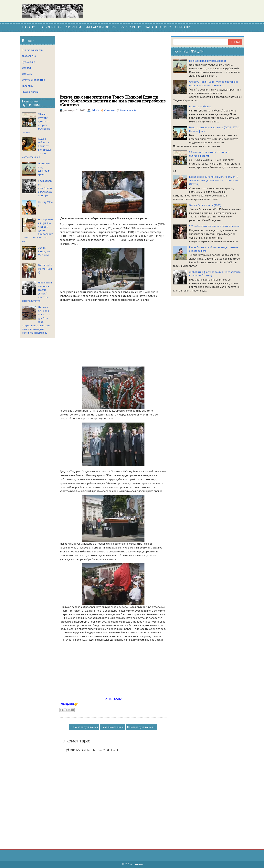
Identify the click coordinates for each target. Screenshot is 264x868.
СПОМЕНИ (73, 27)
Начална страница (112, 727)
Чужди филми (30, 92)
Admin (95, 110)
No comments (128, 110)
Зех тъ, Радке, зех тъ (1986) (44, 251)
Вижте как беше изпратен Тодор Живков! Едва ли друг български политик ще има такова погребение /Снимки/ (113, 101)
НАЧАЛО (29, 27)
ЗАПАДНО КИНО (158, 27)
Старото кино (135, 864)
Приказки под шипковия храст (208, 61)
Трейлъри (28, 86)
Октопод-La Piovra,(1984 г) (45, 269)
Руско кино (29, 62)
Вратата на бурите (200, 106)
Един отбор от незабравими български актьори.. (45, 188)
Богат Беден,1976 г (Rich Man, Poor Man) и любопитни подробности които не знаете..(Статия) (215, 180)
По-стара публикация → (142, 727)
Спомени (109, 110)
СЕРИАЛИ (183, 27)
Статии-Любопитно (34, 80)
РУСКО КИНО (131, 27)
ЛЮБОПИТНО (50, 27)
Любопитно (29, 56)
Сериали (27, 68)
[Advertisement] (113, 66)
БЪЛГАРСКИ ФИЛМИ (101, 27)
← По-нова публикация (84, 727)
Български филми (33, 50)
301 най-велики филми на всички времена (214, 226)
